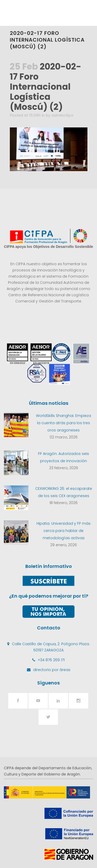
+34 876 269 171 (51, 660)
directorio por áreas (52, 670)
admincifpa (62, 115)
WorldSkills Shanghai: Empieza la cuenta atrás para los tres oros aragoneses (64, 423)
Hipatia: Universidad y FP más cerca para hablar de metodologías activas (64, 531)
